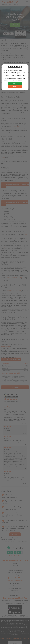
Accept (15, 83)
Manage (15, 87)
